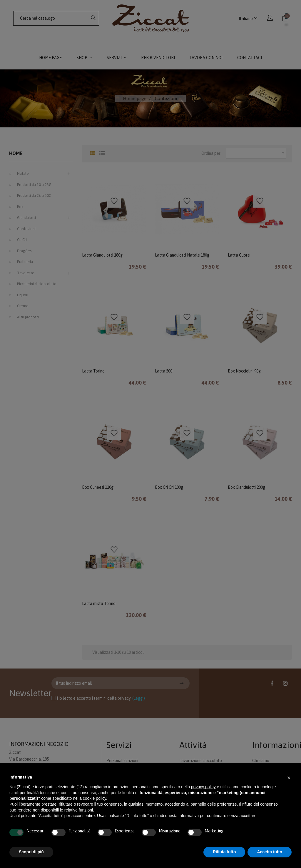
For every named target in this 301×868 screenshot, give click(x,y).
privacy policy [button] (203, 787)
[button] (289, 777)
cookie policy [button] (95, 798)
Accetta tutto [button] (270, 852)
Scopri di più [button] (31, 852)
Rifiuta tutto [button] (224, 852)
